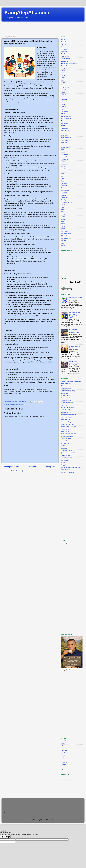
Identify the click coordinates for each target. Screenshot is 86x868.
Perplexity (64, 765)
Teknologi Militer (66, 238)
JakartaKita (64, 123)
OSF (62, 176)
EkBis (63, 80)
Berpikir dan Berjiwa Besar (69, 63)
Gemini (63, 755)
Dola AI (63, 753)
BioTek (63, 68)
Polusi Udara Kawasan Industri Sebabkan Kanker (75, 331)
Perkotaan (64, 188)
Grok (62, 758)
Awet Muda (64, 54)
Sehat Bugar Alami (67, 458)
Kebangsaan (65, 131)
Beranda (32, 467)
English (63, 92)
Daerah (63, 71)
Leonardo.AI (65, 762)
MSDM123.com (66, 443)
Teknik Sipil (64, 231)
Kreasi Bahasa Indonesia (68, 434)
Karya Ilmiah (65, 128)
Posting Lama (51, 467)
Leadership (64, 154)
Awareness (64, 51)
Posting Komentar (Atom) (19, 471)
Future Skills (65, 97)
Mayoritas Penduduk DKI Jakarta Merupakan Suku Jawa (75, 315)
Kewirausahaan (66, 147)
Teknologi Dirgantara (67, 233)
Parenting (64, 183)
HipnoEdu (64, 405)
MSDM (63, 166)
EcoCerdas (64, 393)
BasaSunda (64, 61)
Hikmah (63, 107)
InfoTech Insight (66, 410)
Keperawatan (65, 140)
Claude (63, 743)
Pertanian (64, 193)
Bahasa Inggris (65, 59)
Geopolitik (64, 99)
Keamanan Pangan (67, 422)
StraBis (63, 226)
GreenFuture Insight (67, 403)
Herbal (63, 104)
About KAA (64, 42)
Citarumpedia (65, 386)
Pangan (63, 181)
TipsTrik (63, 241)
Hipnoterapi (64, 109)
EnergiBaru (64, 90)
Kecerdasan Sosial (14, 405)
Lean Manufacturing (67, 436)
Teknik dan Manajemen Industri (70, 467)
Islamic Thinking (66, 119)
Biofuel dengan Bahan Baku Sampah (76, 362)
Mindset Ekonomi (66, 441)
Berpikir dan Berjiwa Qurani (69, 66)
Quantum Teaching (67, 202)
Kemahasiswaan (66, 138)
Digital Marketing (66, 388)
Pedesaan (64, 186)
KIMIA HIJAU (65, 429)
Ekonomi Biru (65, 87)
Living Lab (64, 157)
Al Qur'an (64, 49)
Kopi (62, 150)
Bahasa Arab (65, 56)
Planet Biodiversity (67, 451)
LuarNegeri (64, 159)
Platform (63, 195)
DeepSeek (64, 750)
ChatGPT (64, 741)
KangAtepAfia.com (27, 13)
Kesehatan (64, 143)
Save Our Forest (66, 455)
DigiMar (63, 73)
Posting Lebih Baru (11, 467)
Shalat (63, 217)
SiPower (23, 405)
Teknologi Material (66, 236)
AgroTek (63, 44)
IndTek (63, 114)
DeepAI (63, 748)
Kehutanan (64, 135)
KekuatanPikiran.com (67, 424)
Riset (63, 207)
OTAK (63, 178)
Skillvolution (65, 460)
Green (63, 102)
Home (63, 39)
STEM (63, 224)
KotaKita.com (65, 431)
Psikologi (64, 200)
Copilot (63, 746)
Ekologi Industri (66, 395)
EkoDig (63, 83)
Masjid (63, 162)
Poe (62, 770)
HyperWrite (64, 760)
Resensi (63, 205)
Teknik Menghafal (66, 470)
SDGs (63, 214)
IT (62, 121)
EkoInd (63, 85)
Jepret (63, 126)
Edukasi (63, 78)
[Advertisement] (38, 29)
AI (62, 47)
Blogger (60, 820)
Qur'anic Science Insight (68, 453)
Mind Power (65, 164)
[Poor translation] (7, 837)
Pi (62, 767)
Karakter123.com (66, 419)
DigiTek (63, 75)
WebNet (63, 245)
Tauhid (63, 229)
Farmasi (63, 95)
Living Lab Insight (66, 439)
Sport (63, 222)
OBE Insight (65, 448)
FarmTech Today (66, 400)
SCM (62, 212)
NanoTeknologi (65, 169)
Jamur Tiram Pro (66, 412)
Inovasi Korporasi (66, 116)
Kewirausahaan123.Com (68, 427)
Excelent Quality (66, 398)
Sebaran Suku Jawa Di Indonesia (75, 347)
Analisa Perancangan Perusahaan (71, 381)
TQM (62, 243)
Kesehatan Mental (66, 145)
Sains (63, 210)
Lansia (63, 152)
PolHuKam (64, 198)
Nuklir (63, 174)
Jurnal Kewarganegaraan (69, 415)
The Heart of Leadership (68, 472)
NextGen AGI (65, 446)
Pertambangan (65, 190)
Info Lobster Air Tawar (67, 407)
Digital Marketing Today (68, 391)
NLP (62, 171)
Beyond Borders (66, 384)
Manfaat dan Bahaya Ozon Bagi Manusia (75, 298)
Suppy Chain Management (69, 465)
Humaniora (64, 111)
